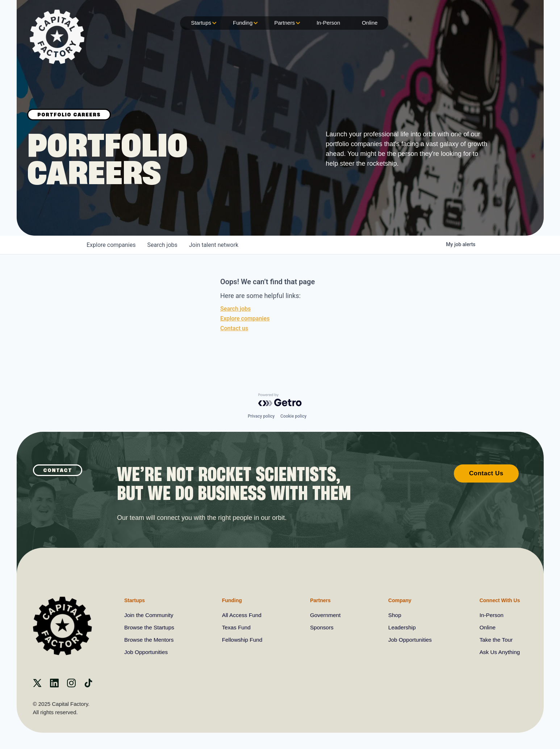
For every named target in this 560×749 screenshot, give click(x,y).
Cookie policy (293, 415)
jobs (162, 245)
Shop (394, 615)
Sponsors (322, 627)
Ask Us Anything (499, 652)
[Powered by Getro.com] (280, 399)
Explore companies (245, 318)
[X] (37, 685)
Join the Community (150, 615)
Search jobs (235, 309)
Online (370, 23)
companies (111, 245)
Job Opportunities (147, 652)
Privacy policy (261, 415)
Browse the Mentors (150, 640)
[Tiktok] (88, 685)
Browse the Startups (150, 627)
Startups (203, 23)
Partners (286, 23)
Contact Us (486, 473)
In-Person (328, 23)
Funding (245, 23)
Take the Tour (495, 640)
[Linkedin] (54, 685)
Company (398, 600)
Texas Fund (237, 627)
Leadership (401, 627)
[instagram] (71, 685)
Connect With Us (498, 600)
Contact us (234, 328)
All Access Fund (243, 615)
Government (326, 615)
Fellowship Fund (243, 640)
